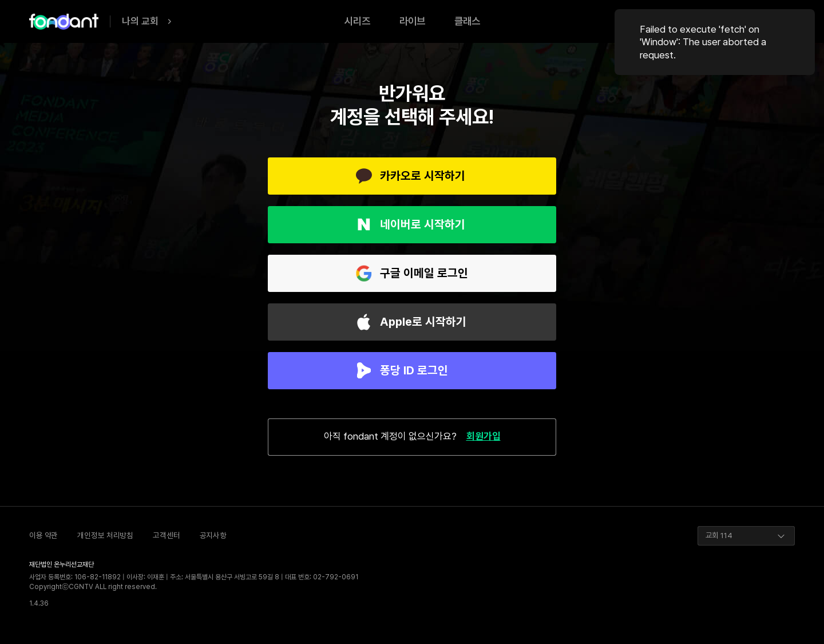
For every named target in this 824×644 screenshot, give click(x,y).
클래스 (467, 21)
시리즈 (357, 21)
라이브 (412, 21)
